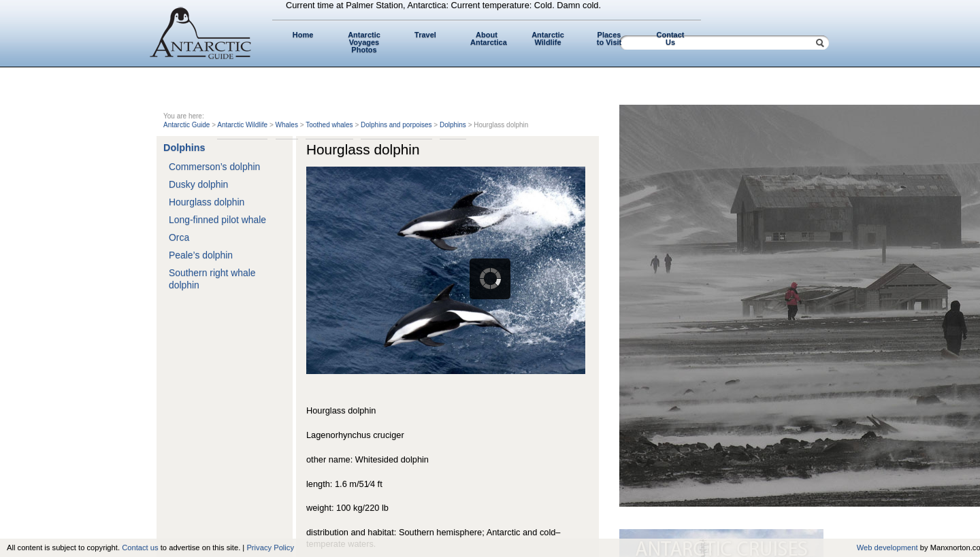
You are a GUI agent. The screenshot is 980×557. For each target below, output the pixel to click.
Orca (179, 237)
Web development (887, 547)
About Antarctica (489, 38)
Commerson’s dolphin (214, 167)
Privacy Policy (270, 547)
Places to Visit (609, 38)
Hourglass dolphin (207, 202)
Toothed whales (329, 125)
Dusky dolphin (198, 184)
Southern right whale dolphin (212, 279)
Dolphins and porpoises (396, 125)
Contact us (140, 547)
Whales (287, 125)
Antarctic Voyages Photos (364, 42)
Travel (425, 35)
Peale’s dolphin (201, 255)
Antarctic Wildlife (548, 38)
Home (303, 35)
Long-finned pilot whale (217, 220)
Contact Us (671, 38)
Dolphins (453, 125)
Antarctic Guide (186, 125)
